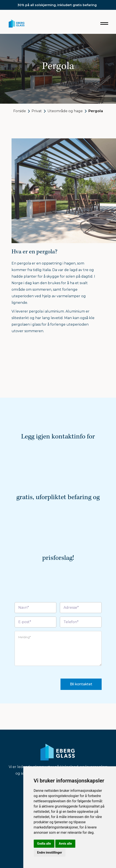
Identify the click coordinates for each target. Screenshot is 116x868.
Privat (37, 111)
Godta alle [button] (44, 844)
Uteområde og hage (65, 111)
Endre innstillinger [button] (50, 853)
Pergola (96, 111)
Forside (20, 111)
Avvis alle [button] (65, 844)
